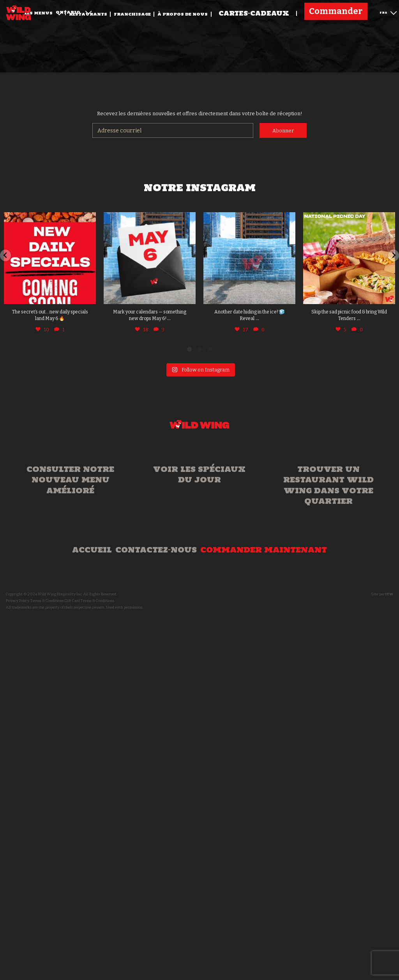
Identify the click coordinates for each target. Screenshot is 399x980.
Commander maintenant (264, 550)
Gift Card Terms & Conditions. (90, 601)
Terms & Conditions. (48, 601)
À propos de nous (183, 14)
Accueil (92, 550)
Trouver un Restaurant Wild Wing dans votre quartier (328, 485)
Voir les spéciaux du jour (199, 474)
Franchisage (132, 14)
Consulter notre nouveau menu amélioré (70, 480)
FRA (388, 12)
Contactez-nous (156, 550)
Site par (382, 594)
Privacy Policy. (18, 601)
